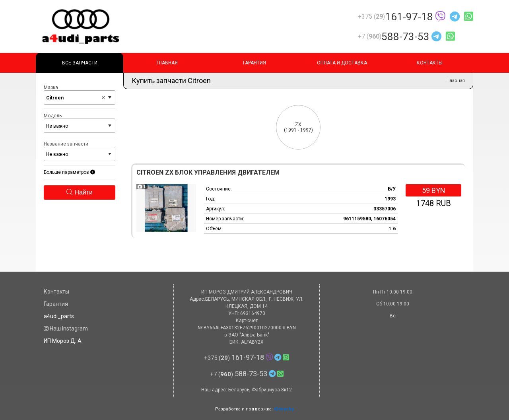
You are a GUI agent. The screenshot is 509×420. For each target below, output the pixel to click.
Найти (80, 192)
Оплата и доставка (342, 63)
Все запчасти (80, 63)
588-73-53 (406, 37)
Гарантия (254, 63)
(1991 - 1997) (298, 127)
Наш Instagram (66, 329)
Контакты (430, 63)
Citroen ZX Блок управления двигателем (208, 172)
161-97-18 (416, 17)
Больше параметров (69, 172)
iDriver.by (284, 409)
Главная (167, 63)
